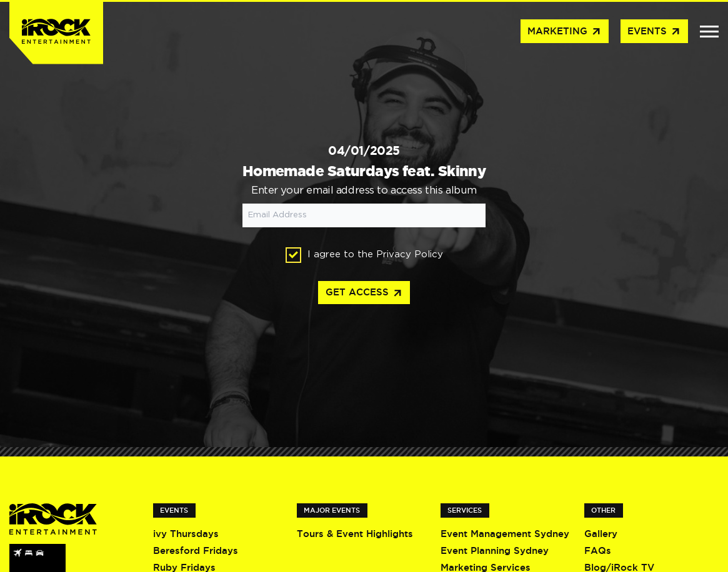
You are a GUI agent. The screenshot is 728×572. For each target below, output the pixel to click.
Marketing (565, 32)
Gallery (601, 534)
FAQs (598, 550)
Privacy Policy (410, 254)
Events (654, 32)
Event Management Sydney (505, 534)
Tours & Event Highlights (355, 534)
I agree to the (364, 255)
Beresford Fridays (196, 550)
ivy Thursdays (186, 534)
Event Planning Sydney (495, 550)
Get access (364, 293)
